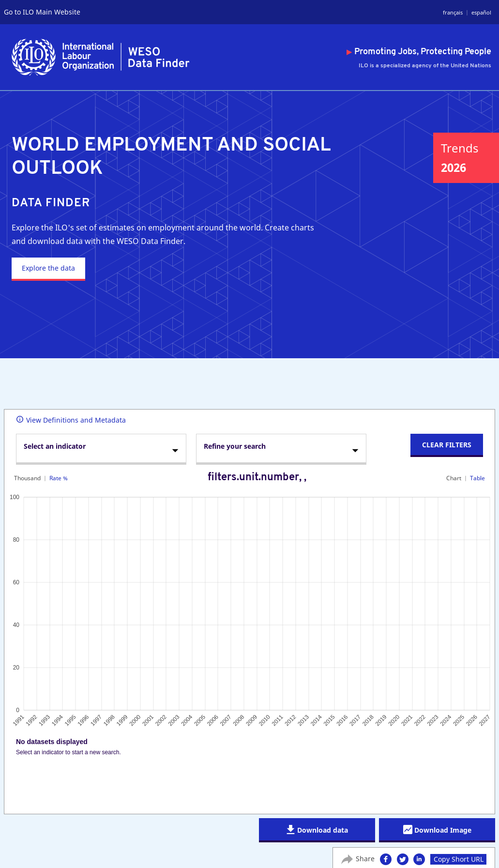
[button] (386, 859)
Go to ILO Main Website (42, 12)
